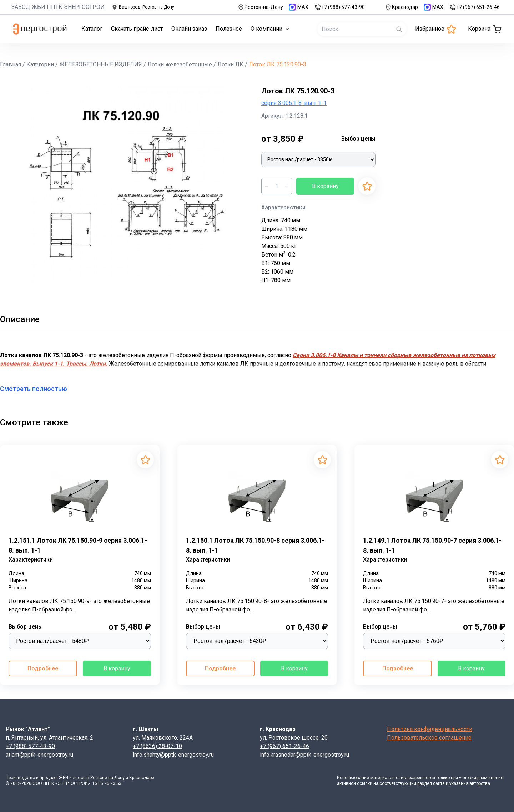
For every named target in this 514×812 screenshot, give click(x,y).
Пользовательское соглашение (429, 738)
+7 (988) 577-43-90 (339, 7)
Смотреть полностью (38, 389)
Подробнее (43, 668)
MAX (299, 7)
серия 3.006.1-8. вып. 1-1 (294, 103)
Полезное (229, 29)
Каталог (92, 29)
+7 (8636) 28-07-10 (157, 746)
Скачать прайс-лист (137, 29)
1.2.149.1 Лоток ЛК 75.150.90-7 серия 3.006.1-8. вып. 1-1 (432, 545)
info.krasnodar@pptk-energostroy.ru (304, 755)
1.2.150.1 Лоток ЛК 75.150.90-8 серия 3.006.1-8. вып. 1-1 (255, 545)
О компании (270, 29)
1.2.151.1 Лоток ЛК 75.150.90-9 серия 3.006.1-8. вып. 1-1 (78, 545)
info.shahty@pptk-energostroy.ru (173, 755)
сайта (402, 778)
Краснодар (401, 7)
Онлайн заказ (189, 29)
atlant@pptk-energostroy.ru (39, 755)
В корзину (325, 186)
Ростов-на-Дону (260, 7)
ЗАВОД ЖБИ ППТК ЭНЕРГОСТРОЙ (58, 7)
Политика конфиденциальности (430, 729)
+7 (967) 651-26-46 (474, 7)
